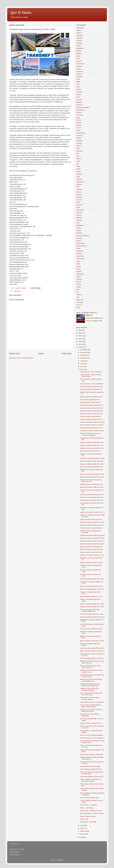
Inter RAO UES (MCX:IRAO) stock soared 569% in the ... (91, 680)
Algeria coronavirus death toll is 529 (91, 541)
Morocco (79, 200)
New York (79, 212)
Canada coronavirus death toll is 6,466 (92, 422)
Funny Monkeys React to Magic (90, 766)
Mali (78, 187)
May (82, 369)
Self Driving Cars (82, 246)
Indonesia (80, 151)
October (83, 355)
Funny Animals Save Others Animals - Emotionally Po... (92, 758)
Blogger (61, 860)
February (83, 831)
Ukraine (79, 295)
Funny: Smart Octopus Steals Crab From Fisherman (91, 694)
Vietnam (79, 305)
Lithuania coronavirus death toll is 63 (92, 408)
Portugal (79, 233)
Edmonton (80, 115)
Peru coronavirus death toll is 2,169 (91, 586)
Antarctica (80, 36)
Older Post (67, 354)
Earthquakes (80, 110)
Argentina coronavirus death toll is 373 (92, 512)
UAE (78, 289)
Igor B (90, 315)
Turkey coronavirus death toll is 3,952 (92, 607)
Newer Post (15, 354)
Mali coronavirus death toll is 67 (90, 400)
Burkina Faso (81, 64)
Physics (79, 228)
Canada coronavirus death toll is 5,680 (92, 535)
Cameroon (80, 71)
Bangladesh (80, 48)
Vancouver (80, 300)
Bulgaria (79, 61)
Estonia (79, 120)
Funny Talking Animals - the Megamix (92, 702)
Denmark (79, 102)
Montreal (79, 197)
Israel (78, 161)
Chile (78, 84)
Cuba (78, 97)
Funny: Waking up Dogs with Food (91, 769)
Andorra (79, 33)
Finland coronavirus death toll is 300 (91, 500)
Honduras (80, 141)
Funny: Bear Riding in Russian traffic (92, 777)
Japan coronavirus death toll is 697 (91, 552)
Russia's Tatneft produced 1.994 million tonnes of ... (90, 667)
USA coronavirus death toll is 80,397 (92, 658)
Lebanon (79, 174)
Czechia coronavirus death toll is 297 (92, 497)
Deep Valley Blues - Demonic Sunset (92, 813)
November (84, 352)
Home (41, 354)
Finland (79, 123)
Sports (78, 266)
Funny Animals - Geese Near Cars (91, 372)
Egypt (78, 118)
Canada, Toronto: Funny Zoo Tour (91, 723)
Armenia (79, 41)
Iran (78, 154)
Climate (79, 89)
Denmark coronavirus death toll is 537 (92, 544)
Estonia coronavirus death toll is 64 (91, 414)
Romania (79, 238)
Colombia (79, 92)
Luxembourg (80, 182)
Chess (78, 82)
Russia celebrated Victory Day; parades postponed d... (90, 610)
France (79, 128)
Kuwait (79, 171)
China (78, 87)
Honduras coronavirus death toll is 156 (92, 458)
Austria (79, 46)
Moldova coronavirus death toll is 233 (92, 477)
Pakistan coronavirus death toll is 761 (92, 555)
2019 (80, 837)
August (83, 361)
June (82, 366)
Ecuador (79, 112)
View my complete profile (94, 321)
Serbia (78, 248)
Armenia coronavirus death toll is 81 (91, 411)
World (78, 307)
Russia (79, 241)
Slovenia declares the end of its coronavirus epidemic (90, 434)
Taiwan (79, 277)
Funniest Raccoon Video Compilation (92, 738)
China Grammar (14, 852)
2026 (80, 330)
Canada (79, 74)
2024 (80, 336)
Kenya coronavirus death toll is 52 (91, 389)
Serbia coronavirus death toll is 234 (91, 484)
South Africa (80, 256)
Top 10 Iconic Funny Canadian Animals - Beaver (90, 698)
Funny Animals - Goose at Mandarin (91, 384)
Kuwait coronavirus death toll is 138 (91, 445)
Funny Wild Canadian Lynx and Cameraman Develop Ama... (90, 685)
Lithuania (79, 179)
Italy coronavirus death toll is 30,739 (91, 651)
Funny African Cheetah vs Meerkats (91, 754)
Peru (78, 223)
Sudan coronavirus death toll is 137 (91, 428)
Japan (78, 166)
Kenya (78, 169)
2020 (80, 347)
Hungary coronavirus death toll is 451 (92, 522)
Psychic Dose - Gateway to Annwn (91, 811)
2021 (80, 344)
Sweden (79, 272)
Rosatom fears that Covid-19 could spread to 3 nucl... (91, 671)
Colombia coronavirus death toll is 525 (92, 538)
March (83, 828)
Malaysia (79, 184)
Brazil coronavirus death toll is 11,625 (92, 641)
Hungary (79, 143)
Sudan (78, 269)
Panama (79, 220)
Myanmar (79, 205)
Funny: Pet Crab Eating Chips (89, 798)
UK (77, 292)
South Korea (80, 259)
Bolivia (79, 56)
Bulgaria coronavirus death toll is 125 (92, 442)
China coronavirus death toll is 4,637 (92, 614)
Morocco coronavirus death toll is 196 (92, 474)
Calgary (79, 69)
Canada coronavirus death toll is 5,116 (92, 617)
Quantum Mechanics (83, 236)
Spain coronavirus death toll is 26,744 (92, 648)
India (78, 148)
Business (17, 291)
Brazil (78, 59)
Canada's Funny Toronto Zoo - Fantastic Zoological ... (90, 689)
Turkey (79, 287)
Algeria (79, 30)
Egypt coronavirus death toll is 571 (91, 547)
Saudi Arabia (80, 243)
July (82, 364)
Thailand (79, 279)
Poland (79, 230)
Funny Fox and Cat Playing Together (92, 735)
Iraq (78, 156)
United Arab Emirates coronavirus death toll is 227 (91, 481)
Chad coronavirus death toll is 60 (90, 402)
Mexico (79, 192)
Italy (78, 164)
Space (78, 261)
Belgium (79, 53)
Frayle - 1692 (84, 819)
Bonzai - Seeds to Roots (88, 816)
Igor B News (21, 13)
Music (78, 202)
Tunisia (79, 284)
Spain (78, 264)
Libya (78, 177)
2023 (80, 339)
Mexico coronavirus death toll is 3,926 (92, 604)
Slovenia (79, 254)
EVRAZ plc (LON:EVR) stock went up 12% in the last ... (92, 662)
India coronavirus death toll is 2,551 (91, 596)
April (82, 825)
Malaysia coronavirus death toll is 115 (92, 448)
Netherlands (80, 210)
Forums (79, 125)
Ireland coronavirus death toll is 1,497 (92, 579)
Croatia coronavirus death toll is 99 (91, 419)
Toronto (79, 282)
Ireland (79, 159)
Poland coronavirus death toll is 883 (91, 563)
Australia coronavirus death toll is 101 (92, 431)
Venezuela (80, 302)
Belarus (79, 51)
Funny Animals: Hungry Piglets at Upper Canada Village (91, 706)
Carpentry (80, 77)
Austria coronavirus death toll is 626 (91, 549)
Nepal (78, 207)
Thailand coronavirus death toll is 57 (91, 405)
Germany (79, 136)
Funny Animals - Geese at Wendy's (91, 528)
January (83, 834)
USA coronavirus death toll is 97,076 (92, 425)
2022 (80, 342)
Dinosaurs (80, 105)
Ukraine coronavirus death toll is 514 (92, 525)
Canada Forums (15, 855)
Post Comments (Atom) (26, 358)
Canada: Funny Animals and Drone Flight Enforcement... (91, 710)
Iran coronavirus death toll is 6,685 (91, 629)
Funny (78, 130)
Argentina (79, 38)
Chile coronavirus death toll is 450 (91, 520)
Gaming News (81, 133)
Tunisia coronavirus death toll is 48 (91, 387)
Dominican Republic (83, 107)
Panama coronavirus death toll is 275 (92, 495)
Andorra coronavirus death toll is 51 (91, 397)
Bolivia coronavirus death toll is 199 (91, 467)
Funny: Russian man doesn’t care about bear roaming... (91, 780)
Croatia (79, 94)
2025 (80, 333)
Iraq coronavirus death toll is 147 (90, 451)
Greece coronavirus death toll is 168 (91, 461)
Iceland (79, 146)
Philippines (80, 225)
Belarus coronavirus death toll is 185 (92, 464)
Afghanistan (80, 28)
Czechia (79, 100)
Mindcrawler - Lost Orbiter (88, 822)
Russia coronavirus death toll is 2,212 (92, 589)
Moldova (79, 195)
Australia (79, 43)
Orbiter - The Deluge (86, 808)
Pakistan (79, 218)
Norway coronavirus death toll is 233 (92, 487)
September (84, 358)
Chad (78, 79)
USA (78, 297)
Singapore (80, 251)
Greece (79, 138)
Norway (79, 215)
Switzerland (80, 274)
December (84, 350)
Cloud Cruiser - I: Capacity (88, 805)
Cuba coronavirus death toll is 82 (90, 416)
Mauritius (79, 189)
